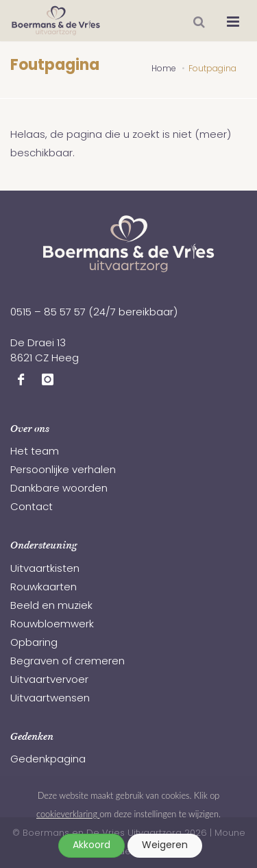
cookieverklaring (68, 814)
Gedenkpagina (48, 760)
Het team (35, 452)
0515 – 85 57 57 (48, 313)
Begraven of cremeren (68, 662)
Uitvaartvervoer (49, 680)
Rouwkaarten (44, 588)
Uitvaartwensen (50, 699)
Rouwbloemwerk (52, 625)
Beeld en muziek (51, 606)
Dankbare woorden (59, 489)
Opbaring (34, 643)
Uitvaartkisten (45, 569)
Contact (32, 508)
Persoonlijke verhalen (63, 471)
